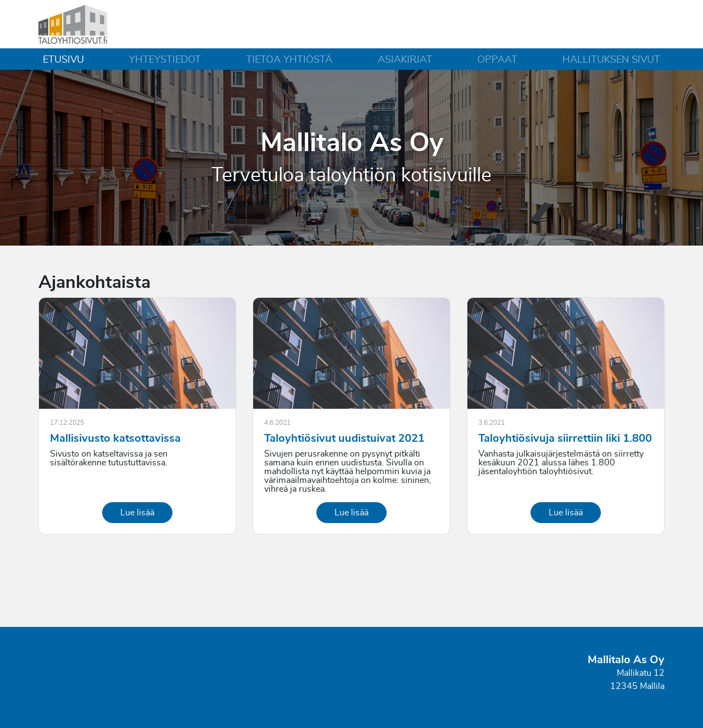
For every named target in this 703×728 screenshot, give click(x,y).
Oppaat (497, 60)
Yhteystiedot (165, 60)
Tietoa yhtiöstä (289, 60)
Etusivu (63, 60)
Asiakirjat (405, 60)
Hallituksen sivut (611, 60)
